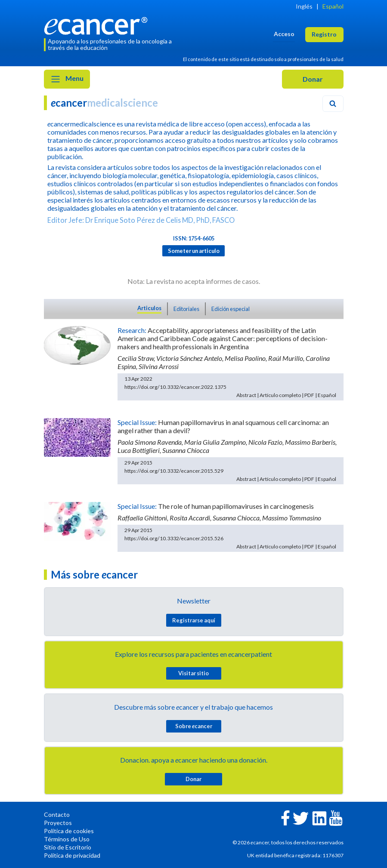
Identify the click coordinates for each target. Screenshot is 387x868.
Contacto (57, 814)
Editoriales (186, 309)
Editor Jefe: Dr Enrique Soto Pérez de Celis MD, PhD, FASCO (141, 220)
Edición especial (231, 309)
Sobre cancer (194, 726)
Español (333, 6)
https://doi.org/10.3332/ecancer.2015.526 (174, 538)
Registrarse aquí (194, 620)
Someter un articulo (194, 251)
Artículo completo (280, 395)
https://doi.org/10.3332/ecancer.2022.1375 (175, 387)
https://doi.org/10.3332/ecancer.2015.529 (174, 471)
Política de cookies (69, 831)
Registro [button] (324, 34)
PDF (309, 395)
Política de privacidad (72, 855)
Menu (67, 79)
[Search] (333, 104)
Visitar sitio (193, 673)
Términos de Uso (67, 839)
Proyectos (58, 823)
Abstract (246, 395)
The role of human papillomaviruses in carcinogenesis (236, 506)
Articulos (149, 308)
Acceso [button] (284, 34)
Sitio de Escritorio (68, 847)
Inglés (304, 6)
